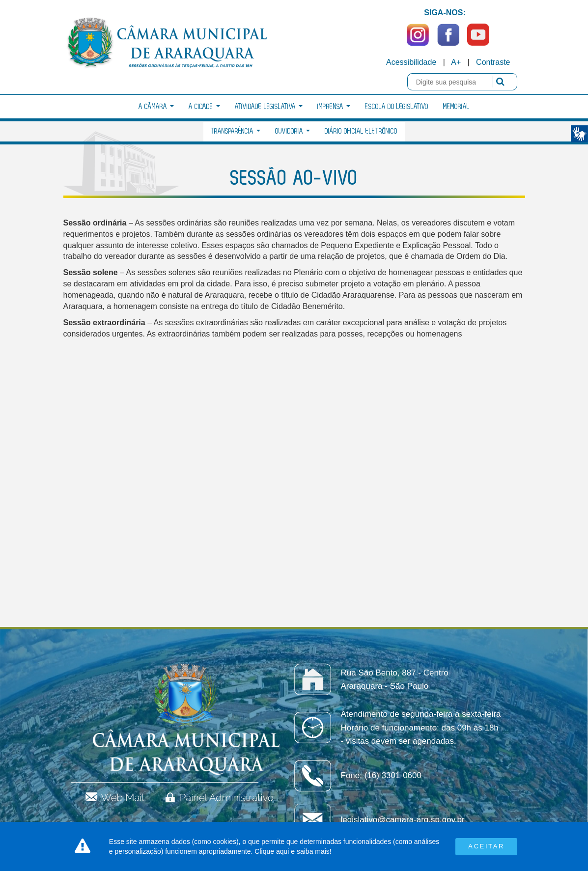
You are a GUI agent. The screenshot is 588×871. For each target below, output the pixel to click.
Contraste (493, 62)
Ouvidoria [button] (293, 131)
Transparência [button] (236, 131)
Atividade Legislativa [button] (269, 107)
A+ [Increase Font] (456, 62)
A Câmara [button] (156, 107)
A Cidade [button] (204, 107)
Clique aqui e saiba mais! (293, 851)
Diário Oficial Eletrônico (361, 131)
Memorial (456, 107)
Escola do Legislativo (397, 107)
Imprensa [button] (334, 107)
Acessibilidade (411, 62)
